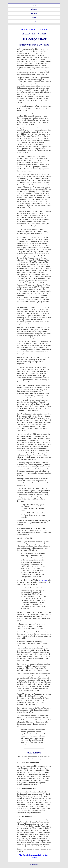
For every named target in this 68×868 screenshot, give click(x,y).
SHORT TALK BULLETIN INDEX (34, 30)
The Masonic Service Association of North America (34, 856)
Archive (34, 13)
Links (34, 17)
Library (34, 9)
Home (34, 5)
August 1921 (43, 580)
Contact (34, 22)
